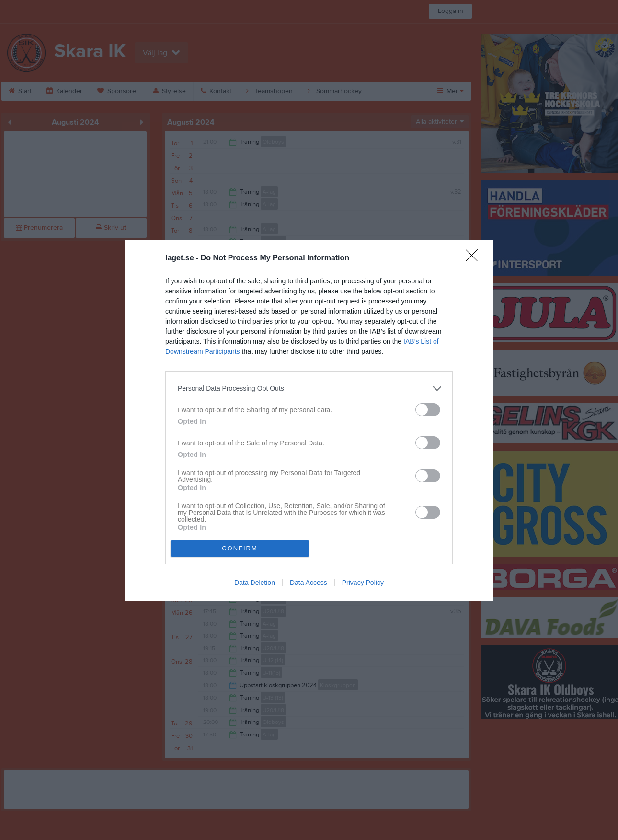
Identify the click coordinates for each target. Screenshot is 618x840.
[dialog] (309, 420)
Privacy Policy (363, 583)
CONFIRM (240, 548)
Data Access (309, 583)
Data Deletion (255, 583)
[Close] (475, 258)
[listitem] (309, 389)
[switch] (428, 410)
